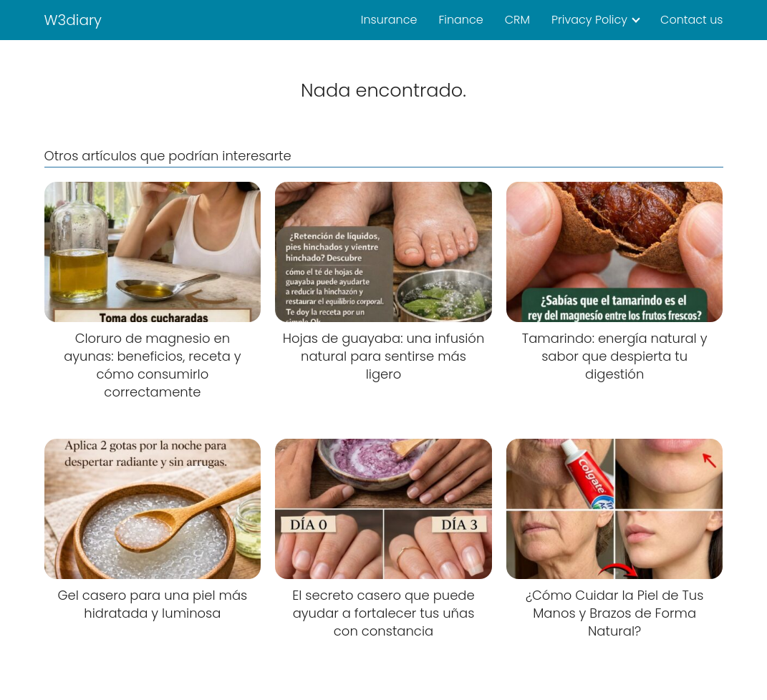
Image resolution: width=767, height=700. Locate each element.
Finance (460, 20)
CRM (517, 20)
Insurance (389, 20)
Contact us (691, 20)
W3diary (73, 20)
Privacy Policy (589, 20)
